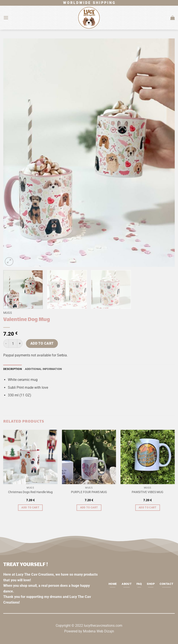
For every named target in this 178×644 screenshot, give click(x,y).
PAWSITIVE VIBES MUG (148, 492)
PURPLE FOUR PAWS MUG (89, 492)
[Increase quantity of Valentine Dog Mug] (20, 344)
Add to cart (42, 344)
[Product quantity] (13, 344)
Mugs (8, 313)
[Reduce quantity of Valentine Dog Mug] (6, 344)
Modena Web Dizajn (99, 631)
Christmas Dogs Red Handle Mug (30, 492)
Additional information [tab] (43, 369)
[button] (6, 18)
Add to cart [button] (30, 508)
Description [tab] (13, 369)
